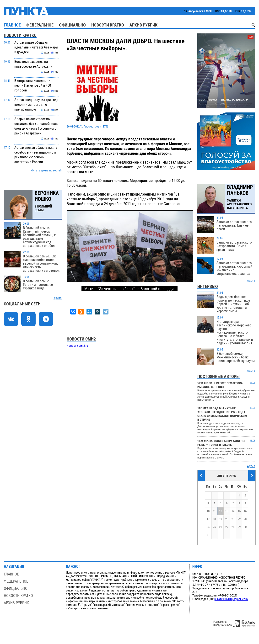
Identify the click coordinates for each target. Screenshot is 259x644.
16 (245, 511)
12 (221, 511)
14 (233, 511)
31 (208, 535)
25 (214, 527)
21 (233, 519)
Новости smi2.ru (77, 346)
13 (227, 511)
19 (221, 519)
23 (245, 519)
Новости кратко (108, 25)
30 (245, 527)
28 (233, 527)
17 (208, 519)
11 (214, 511)
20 (227, 519)
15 (239, 511)
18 (214, 519)
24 (208, 527)
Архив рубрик (143, 25)
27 (227, 527)
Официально (72, 25)
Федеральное (40, 25)
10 (208, 511)
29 (239, 527)
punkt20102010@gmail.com (231, 599)
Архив (58, 298)
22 (239, 519)
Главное (12, 25)
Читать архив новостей (46, 170)
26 (221, 527)
